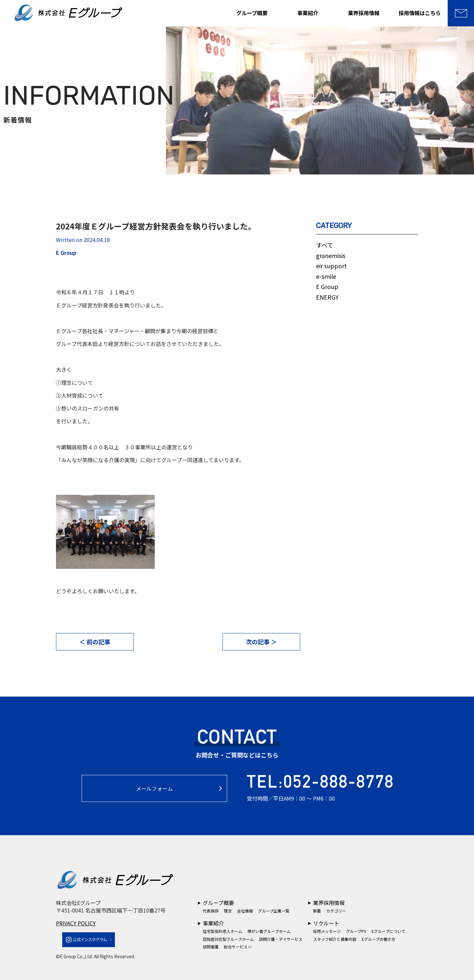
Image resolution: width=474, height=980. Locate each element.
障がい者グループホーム (269, 931)
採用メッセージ (327, 931)
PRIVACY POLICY (76, 923)
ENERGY (327, 297)
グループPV (356, 931)
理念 (228, 911)
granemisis (331, 255)
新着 (317, 911)
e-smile (326, 276)
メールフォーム (154, 788)
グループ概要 (252, 13)
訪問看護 (211, 947)
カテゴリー (336, 911)
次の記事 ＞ (261, 642)
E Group (327, 286)
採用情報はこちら (420, 13)
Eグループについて (388, 931)
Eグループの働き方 (379, 939)
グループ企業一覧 (274, 911)
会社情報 (245, 911)
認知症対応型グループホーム (228, 939)
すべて (325, 245)
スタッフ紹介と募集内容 (335, 939)
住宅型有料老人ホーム (223, 931)
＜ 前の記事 (95, 642)
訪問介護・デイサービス (281, 939)
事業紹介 (308, 13)
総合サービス (238, 947)
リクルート (326, 923)
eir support (331, 266)
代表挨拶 (211, 911)
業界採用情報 (364, 13)
